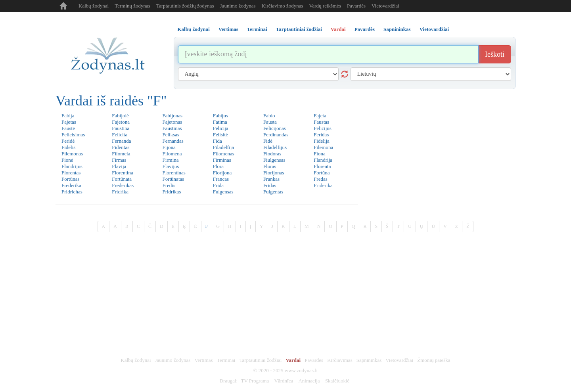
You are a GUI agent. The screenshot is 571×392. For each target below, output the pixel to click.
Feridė (68, 141)
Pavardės (356, 6)
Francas (221, 179)
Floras (270, 166)
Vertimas (203, 360)
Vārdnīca (284, 381)
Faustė (68, 128)
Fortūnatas (173, 179)
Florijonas (274, 173)
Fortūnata (122, 179)
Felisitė (220, 135)
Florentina (122, 173)
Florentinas (174, 173)
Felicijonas (275, 128)
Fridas (270, 185)
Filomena (172, 154)
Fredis (169, 185)
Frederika (71, 185)
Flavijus (171, 166)
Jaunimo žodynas (238, 6)
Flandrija (323, 160)
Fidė (268, 141)
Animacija (309, 381)
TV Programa (255, 381)
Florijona (222, 173)
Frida (218, 185)
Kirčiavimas (340, 360)
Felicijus (323, 128)
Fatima (220, 122)
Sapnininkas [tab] (397, 29)
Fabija (68, 116)
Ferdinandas (276, 135)
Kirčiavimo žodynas (282, 6)
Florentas (71, 173)
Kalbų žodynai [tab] (194, 29)
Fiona (320, 154)
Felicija (221, 128)
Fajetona (121, 122)
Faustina (121, 128)
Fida (217, 141)
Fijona (169, 147)
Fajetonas (172, 122)
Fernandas (173, 141)
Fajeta (320, 116)
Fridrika (120, 192)
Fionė (67, 160)
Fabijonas (172, 116)
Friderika (323, 185)
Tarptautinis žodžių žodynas (185, 6)
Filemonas (72, 154)
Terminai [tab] (257, 29)
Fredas (321, 179)
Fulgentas (273, 192)
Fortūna (322, 173)
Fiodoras (272, 154)
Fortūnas (71, 179)
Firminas (222, 160)
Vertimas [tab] (228, 29)
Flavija (119, 166)
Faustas (321, 122)
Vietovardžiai (385, 6)
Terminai (226, 360)
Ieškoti (495, 54)
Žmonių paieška (434, 360)
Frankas (271, 179)
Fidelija (322, 141)
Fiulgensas (274, 160)
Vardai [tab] (338, 29)
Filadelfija (223, 147)
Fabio (269, 116)
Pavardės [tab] (365, 29)
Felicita (120, 135)
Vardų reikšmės (325, 6)
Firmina (170, 160)
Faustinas (172, 128)
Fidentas (121, 147)
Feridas (321, 135)
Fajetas (69, 122)
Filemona (323, 147)
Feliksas (171, 135)
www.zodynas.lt (301, 370)
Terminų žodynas (132, 6)
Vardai (293, 360)
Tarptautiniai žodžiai (260, 360)
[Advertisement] (285, 298)
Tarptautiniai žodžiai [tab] (299, 29)
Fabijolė (120, 116)
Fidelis (68, 147)
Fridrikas (171, 192)
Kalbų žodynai (94, 6)
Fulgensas (223, 192)
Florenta (322, 166)
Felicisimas (73, 135)
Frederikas (123, 185)
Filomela (121, 154)
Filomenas (224, 154)
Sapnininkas (369, 360)
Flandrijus (72, 166)
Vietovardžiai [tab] (434, 29)
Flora (218, 166)
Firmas (119, 160)
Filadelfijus (275, 147)
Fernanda (121, 141)
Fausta (270, 122)
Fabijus (220, 116)
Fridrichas (72, 192)
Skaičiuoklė (337, 381)
